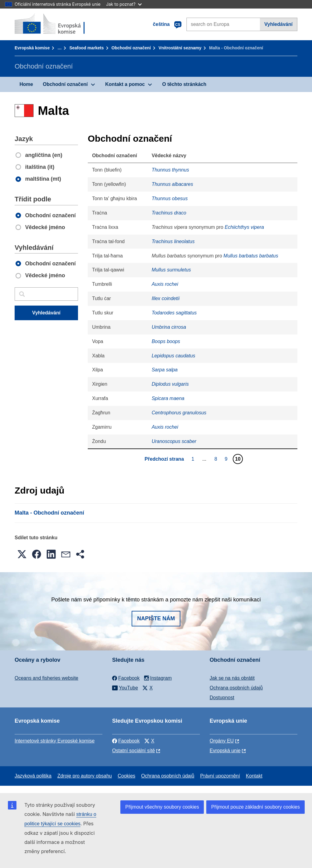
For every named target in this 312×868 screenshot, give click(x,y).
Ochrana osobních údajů (236, 688)
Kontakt (254, 776)
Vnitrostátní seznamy (180, 48)
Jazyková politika (33, 776)
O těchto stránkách (184, 84)
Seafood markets (87, 48)
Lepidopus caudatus (174, 356)
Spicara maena (168, 398)
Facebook (126, 741)
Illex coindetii (166, 298)
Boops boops (166, 341)
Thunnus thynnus (170, 170)
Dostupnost (222, 698)
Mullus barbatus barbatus (251, 256)
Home (26, 84)
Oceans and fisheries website (46, 678)
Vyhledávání (278, 24)
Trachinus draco (169, 213)
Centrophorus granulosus (179, 413)
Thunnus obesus (170, 198)
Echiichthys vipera (244, 227)
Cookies (126, 776)
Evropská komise (32, 48)
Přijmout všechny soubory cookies (162, 807)
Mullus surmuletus (171, 270)
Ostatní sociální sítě (134, 751)
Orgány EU (222, 741)
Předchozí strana (164, 459)
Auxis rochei (165, 284)
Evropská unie (225, 751)
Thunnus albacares (172, 184)
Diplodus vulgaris (170, 384)
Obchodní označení (131, 48)
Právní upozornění (220, 776)
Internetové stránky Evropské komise (55, 741)
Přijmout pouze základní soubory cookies (255, 807)
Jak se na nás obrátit (232, 678)
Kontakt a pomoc (125, 84)
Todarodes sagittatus (174, 313)
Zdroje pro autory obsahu (85, 776)
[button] (22, 554)
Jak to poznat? (124, 4)
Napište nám (156, 618)
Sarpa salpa (165, 370)
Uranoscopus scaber (174, 441)
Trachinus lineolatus (173, 241)
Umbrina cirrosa (169, 327)
